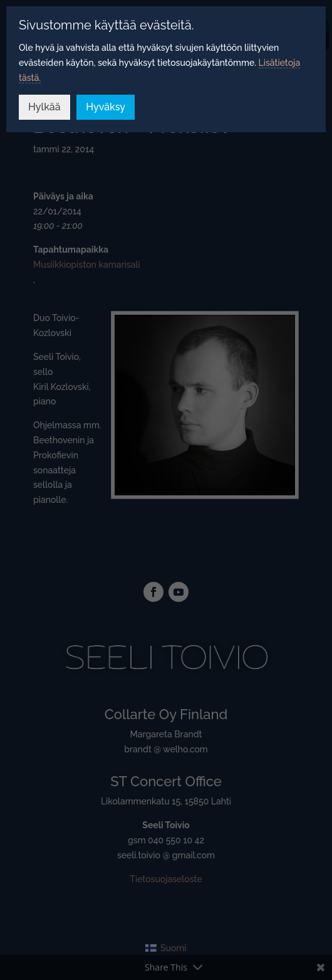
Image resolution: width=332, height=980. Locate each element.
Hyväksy (106, 107)
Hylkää (44, 107)
